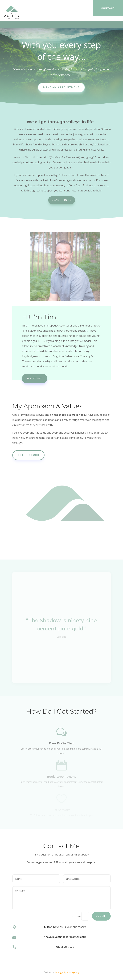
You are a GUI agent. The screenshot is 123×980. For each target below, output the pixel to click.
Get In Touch (28, 455)
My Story (35, 378)
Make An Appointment (61, 87)
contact (108, 8)
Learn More (62, 200)
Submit (101, 916)
